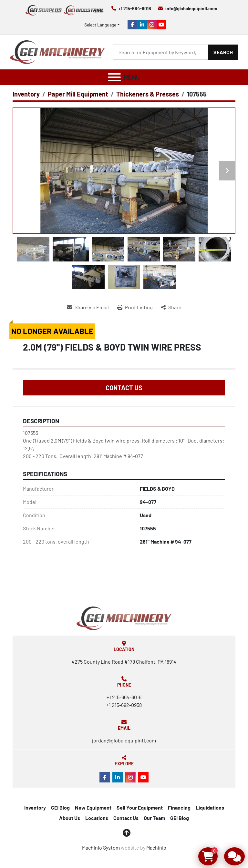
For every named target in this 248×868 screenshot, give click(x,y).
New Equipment (93, 807)
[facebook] (132, 25)
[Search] (160, 52)
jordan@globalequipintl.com (124, 740)
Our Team (154, 818)
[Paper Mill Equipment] (78, 94)
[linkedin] (142, 25)
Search (223, 52)
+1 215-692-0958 (124, 705)
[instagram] (152, 25)
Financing (179, 807)
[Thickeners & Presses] (148, 94)
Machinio (156, 848)
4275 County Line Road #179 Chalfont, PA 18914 (124, 662)
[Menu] (114, 77)
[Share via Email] (88, 307)
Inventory (35, 807)
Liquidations (210, 807)
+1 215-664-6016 (135, 9)
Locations (97, 818)
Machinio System (101, 848)
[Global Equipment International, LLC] (124, 617)
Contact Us (124, 388)
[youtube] (161, 25)
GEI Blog (60, 807)
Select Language (100, 25)
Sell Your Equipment (140, 807)
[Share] (171, 307)
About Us (70, 818)
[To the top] (127, 833)
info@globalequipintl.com (191, 9)
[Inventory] (26, 94)
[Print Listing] (135, 307)
